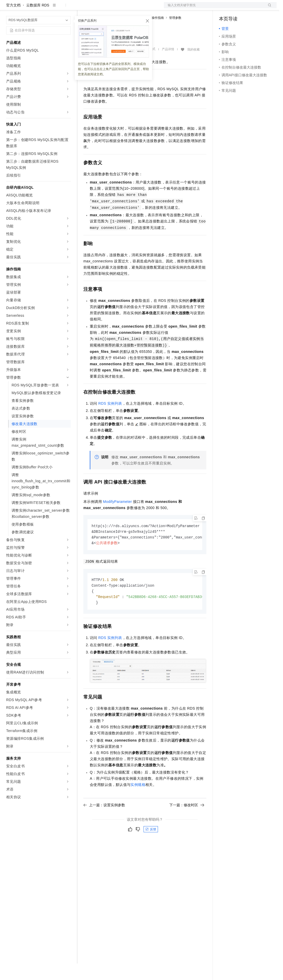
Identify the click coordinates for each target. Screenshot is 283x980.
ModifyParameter (117, 518)
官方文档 (13, 22)
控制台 (237, 8)
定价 (111, 8)
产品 (67, 8)
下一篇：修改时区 (187, 824)
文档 (214, 8)
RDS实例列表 (110, 420)
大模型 (53, 8)
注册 (249, 8)
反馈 (151, 848)
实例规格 (138, 803)
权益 (99, 8)
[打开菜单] (8, 8)
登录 (268, 8)
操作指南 (158, 34)
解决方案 (83, 8)
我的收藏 (193, 66)
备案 (225, 8)
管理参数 (175, 34)
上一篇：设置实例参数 (104, 824)
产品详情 (168, 66)
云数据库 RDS (38, 22)
